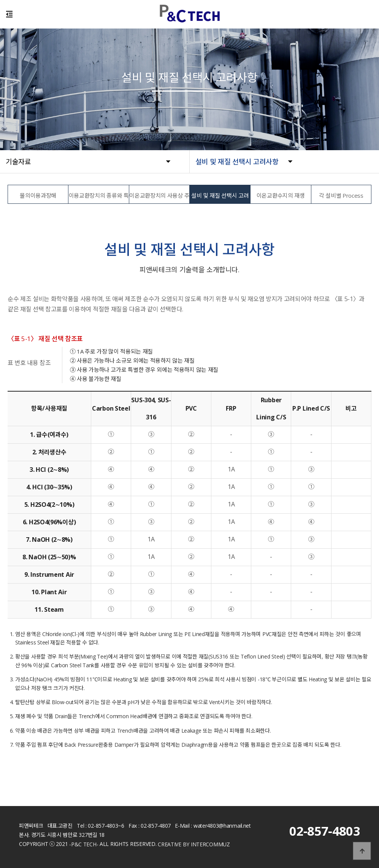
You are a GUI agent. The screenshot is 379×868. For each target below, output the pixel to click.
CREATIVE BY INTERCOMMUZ (194, 844)
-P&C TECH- (84, 844)
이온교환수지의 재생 (281, 195)
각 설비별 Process (341, 195)
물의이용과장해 (38, 195)
